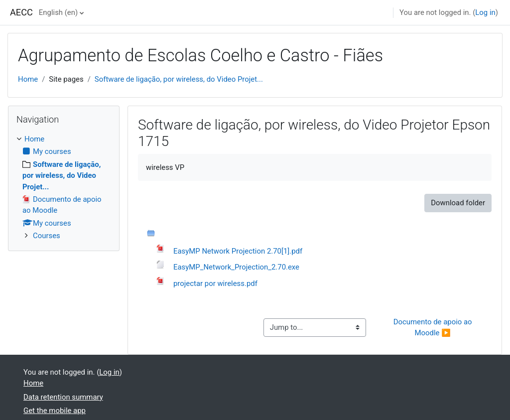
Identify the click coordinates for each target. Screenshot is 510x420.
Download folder (458, 203)
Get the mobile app (55, 411)
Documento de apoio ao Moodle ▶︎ (434, 327)
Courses (47, 236)
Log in (485, 12)
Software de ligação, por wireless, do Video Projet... (179, 79)
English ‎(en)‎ (58, 12)
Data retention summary (63, 397)
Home (28, 79)
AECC (21, 12)
